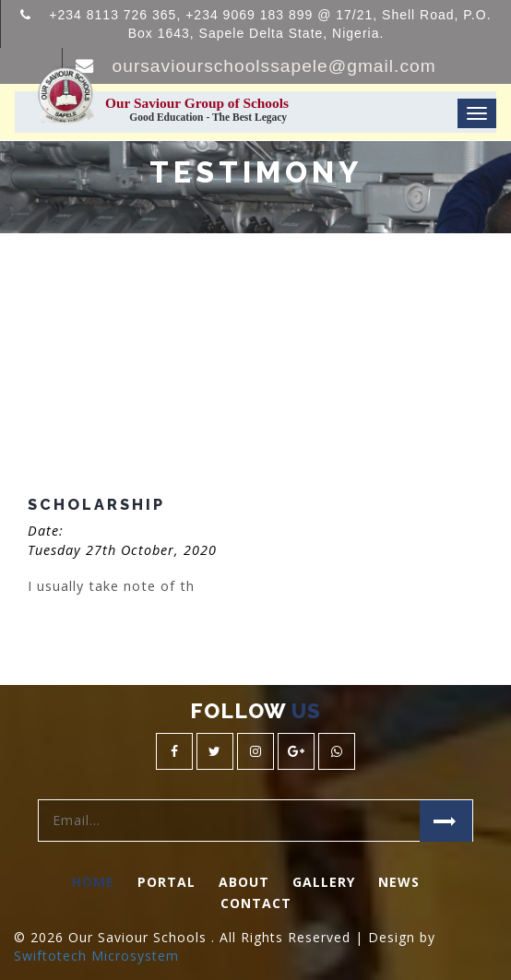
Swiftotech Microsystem (96, 956)
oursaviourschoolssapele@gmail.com (274, 66)
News (399, 882)
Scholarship (96, 505)
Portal (166, 882)
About (244, 882)
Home (93, 882)
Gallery (324, 882)
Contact (256, 903)
